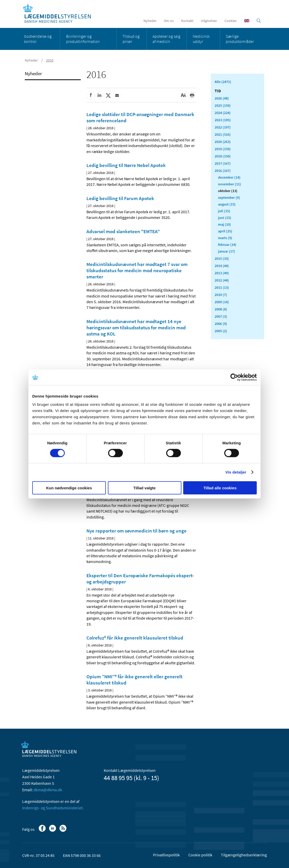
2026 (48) (222, 98)
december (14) (229, 177)
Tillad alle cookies (220, 488)
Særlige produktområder (240, 39)
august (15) (227, 204)
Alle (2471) (223, 82)
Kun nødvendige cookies (69, 488)
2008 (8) (221, 309)
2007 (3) (221, 316)
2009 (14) (222, 302)
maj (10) (224, 224)
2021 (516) (223, 134)
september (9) (229, 197)
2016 (50, 60)
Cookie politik (200, 855)
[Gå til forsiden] (60, 14)
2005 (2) (221, 331)
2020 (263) (223, 142)
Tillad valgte (145, 488)
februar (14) (227, 245)
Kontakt (187, 21)
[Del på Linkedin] (99, 95)
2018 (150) (223, 156)
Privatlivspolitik (166, 855)
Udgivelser (209, 21)
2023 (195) (223, 120)
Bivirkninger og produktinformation (83, 39)
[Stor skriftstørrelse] (183, 95)
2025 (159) (223, 105)
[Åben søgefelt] (259, 21)
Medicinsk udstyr (201, 39)
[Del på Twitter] (108, 95)
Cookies (231, 21)
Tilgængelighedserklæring (244, 855)
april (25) (225, 231)
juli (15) (224, 211)
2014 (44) (222, 266)
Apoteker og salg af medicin (166, 39)
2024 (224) (223, 113)
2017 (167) (223, 163)
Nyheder (150, 21)
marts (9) (225, 238)
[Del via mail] (117, 95)
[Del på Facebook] (91, 95)
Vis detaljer (236, 472)
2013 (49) (222, 273)
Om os (169, 21)
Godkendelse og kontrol (38, 39)
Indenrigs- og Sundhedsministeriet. (53, 808)
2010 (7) (221, 295)
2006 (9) (221, 324)
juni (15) (225, 218)
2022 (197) (223, 127)
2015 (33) (222, 258)
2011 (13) (222, 287)
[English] (247, 21)
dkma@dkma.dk (48, 790)
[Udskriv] (192, 95)
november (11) (230, 184)
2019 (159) (223, 149)
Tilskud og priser (131, 39)
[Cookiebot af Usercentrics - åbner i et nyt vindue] (234, 377)
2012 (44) (222, 280)
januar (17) (227, 251)
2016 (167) (223, 171)
